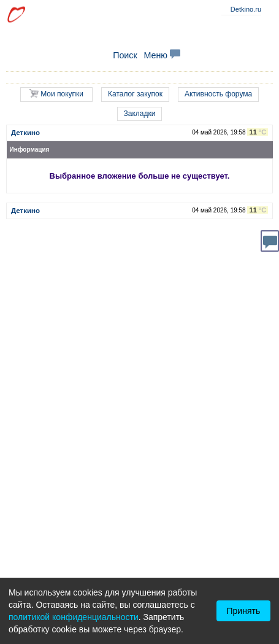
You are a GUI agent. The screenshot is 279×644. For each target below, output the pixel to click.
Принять (244, 611)
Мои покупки (56, 94)
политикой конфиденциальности (74, 617)
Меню (162, 55)
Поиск (125, 55)
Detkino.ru (246, 9)
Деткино (25, 133)
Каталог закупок (135, 94)
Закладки (140, 114)
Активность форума (218, 94)
